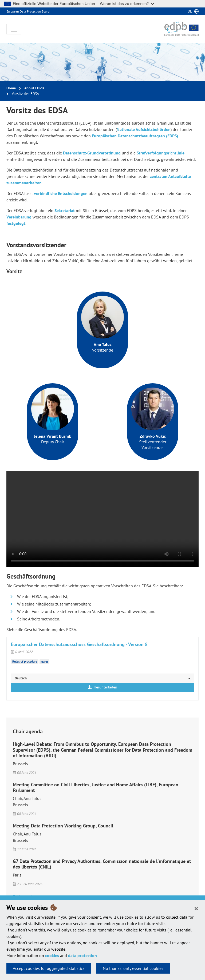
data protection (82, 955)
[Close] (196, 908)
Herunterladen (102, 687)
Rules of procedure (25, 661)
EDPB (44, 662)
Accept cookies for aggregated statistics (49, 968)
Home (11, 88)
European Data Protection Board (28, 11)
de (190, 11)
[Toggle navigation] (14, 29)
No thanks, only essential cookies (133, 968)
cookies (52, 955)
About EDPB (34, 88)
